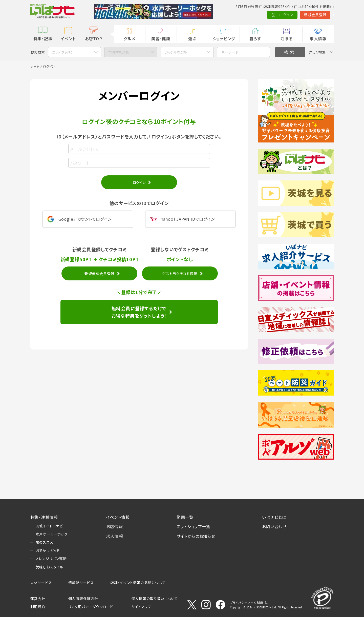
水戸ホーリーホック (52, 534)
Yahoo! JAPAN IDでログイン (188, 219)
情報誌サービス (81, 583)
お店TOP (94, 38)
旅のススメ (44, 542)
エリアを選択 (62, 52)
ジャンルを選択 (176, 52)
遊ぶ (192, 38)
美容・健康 (161, 38)
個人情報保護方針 (83, 599)
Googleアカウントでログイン (85, 219)
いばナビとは (274, 517)
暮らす (255, 38)
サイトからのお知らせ (196, 536)
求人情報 (318, 38)
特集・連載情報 (44, 517)
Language (321, 15)
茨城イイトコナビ (49, 526)
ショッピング (224, 38)
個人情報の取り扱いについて (155, 599)
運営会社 (38, 599)
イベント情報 (118, 517)
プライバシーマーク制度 (247, 602)
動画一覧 (185, 517)
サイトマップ (141, 607)
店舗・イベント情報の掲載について (138, 583)
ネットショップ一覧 (194, 526)
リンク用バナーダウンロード (91, 607)
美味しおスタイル (49, 567)
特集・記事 (43, 38)
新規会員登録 (291, 15)
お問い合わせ (274, 526)
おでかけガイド (48, 550)
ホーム (35, 66)
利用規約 (38, 607)
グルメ (129, 38)
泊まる (286, 38)
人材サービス (41, 583)
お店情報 (115, 526)
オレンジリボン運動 (51, 559)
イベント (68, 38)
